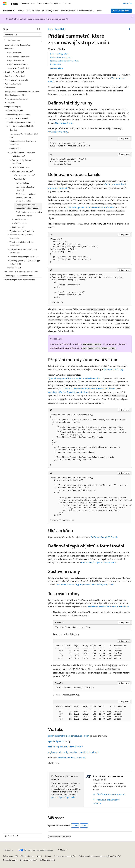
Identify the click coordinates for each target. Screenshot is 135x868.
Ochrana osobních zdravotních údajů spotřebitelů (99, 856)
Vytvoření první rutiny (58, 132)
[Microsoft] (5, 4)
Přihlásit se (128, 3)
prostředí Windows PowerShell (72, 758)
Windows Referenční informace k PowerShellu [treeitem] (23, 143)
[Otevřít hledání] (120, 4)
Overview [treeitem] (13, 130)
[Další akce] (130, 29)
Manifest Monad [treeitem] (14, 268)
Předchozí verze (27, 856)
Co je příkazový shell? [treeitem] (16, 60)
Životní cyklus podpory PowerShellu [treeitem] (20, 275)
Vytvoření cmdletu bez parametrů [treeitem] (25, 189)
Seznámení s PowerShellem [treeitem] (18, 68)
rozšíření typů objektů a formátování (65, 747)
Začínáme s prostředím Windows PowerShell (108, 607)
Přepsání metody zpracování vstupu (65, 61)
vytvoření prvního (56, 741)
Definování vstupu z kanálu (61, 57)
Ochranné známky (28, 860)
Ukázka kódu (55, 64)
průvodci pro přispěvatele (63, 797)
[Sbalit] (38, 29)
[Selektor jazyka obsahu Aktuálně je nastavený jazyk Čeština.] (9, 850)
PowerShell (60, 29)
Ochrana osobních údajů (64, 856)
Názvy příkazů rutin (64, 123)
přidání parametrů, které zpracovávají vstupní (69, 736)
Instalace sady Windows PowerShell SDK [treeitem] (24, 135)
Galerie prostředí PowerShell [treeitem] (17, 99)
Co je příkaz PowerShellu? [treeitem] (18, 64)
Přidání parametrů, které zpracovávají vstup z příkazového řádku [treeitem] (26, 197)
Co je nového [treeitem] (15, 148)
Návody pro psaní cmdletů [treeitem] (24, 175)
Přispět (48, 856)
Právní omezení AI (10, 856)
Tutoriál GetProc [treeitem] (22, 183)
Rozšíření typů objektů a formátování (98, 562)
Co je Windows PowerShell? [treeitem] (18, 57)
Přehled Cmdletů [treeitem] (18, 156)
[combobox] (22, 35)
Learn (50, 29)
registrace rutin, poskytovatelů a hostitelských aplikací (73, 752)
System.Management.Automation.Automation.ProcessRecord (76, 378)
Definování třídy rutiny (59, 54)
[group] (90, 499)
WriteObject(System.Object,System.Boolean (68, 392)
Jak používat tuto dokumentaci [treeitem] (18, 45)
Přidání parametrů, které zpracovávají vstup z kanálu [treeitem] (27, 206)
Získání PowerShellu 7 (121, 11)
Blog (38, 856)
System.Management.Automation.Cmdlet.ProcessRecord (89, 389)
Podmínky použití (10, 860)
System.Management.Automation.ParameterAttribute (89, 207)
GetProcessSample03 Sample (104, 537)
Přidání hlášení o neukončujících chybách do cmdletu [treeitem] (29, 214)
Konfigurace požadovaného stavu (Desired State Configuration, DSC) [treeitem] (22, 93)
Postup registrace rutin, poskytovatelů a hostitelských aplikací (85, 584)
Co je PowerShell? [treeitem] (14, 53)
